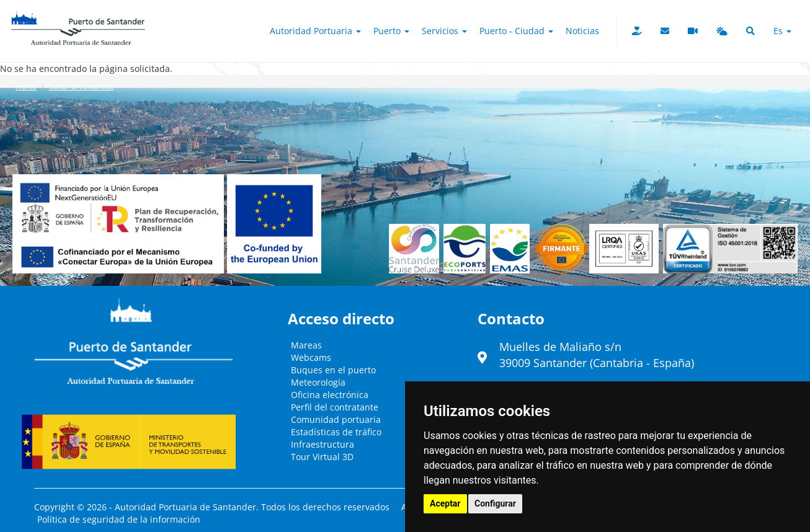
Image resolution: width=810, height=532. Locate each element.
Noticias (582, 31)
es (782, 31)
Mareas (306, 345)
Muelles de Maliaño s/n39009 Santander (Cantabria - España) (597, 355)
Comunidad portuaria (336, 419)
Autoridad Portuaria (315, 31)
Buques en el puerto (333, 370)
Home (26, 86)
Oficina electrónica (330, 395)
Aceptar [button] (445, 503)
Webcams (311, 357)
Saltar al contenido (81, 86)
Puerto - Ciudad (516, 31)
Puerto (391, 31)
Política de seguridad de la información (119, 519)
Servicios (444, 31)
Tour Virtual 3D (322, 457)
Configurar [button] (495, 503)
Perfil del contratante (335, 407)
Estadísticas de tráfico (336, 432)
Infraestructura (323, 444)
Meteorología (318, 382)
